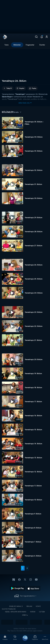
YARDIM (33, 612)
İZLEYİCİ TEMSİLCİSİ (9, 609)
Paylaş (33, 88)
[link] (5, 37)
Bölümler (17, 45)
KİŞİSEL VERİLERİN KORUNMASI (16, 612)
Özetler (42, 45)
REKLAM (29, 606)
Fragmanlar (30, 45)
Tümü (6, 45)
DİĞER (24, 615)
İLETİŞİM (42, 612)
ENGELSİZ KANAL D (16, 606)
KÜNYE (38, 606)
